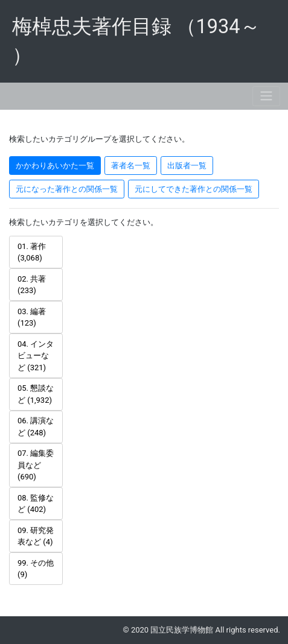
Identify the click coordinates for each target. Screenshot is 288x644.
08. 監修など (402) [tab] (36, 504)
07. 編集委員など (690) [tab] (36, 465)
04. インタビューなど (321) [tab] (36, 356)
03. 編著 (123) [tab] (32, 317)
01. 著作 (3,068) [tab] (32, 252)
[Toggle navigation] (266, 96)
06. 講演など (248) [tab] (36, 427)
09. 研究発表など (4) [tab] (36, 536)
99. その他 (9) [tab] (36, 569)
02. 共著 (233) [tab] (32, 285)
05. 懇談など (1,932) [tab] (36, 394)
